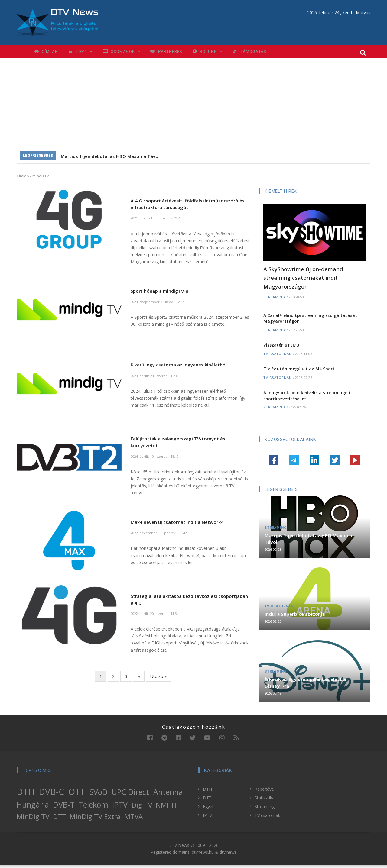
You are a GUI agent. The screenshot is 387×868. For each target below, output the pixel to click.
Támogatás (272, 53)
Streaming (274, 300)
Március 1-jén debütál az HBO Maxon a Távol (110, 160)
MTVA (133, 820)
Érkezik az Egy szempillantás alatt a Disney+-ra (305, 686)
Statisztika (265, 801)
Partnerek (180, 53)
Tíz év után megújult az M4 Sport (299, 372)
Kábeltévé (264, 792)
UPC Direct (130, 795)
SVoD (99, 795)
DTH (26, 795)
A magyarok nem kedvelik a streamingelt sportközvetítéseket (307, 399)
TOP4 (86, 53)
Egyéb (209, 810)
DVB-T (64, 808)
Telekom (93, 808)
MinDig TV (33, 820)
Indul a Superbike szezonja (295, 617)
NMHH (166, 808)
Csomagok (131, 53)
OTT (77, 795)
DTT (60, 820)
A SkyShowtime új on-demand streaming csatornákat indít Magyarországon (303, 281)
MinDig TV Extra (95, 820)
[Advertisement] (193, 106)
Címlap (48, 53)
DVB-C (51, 795)
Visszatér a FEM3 (281, 348)
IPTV (120, 808)
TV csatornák (277, 357)
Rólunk (225, 53)
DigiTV (142, 808)
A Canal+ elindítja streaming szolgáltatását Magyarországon (310, 321)
